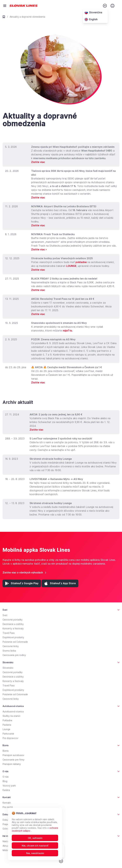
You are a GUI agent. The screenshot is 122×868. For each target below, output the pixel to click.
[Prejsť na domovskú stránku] (24, 6)
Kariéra (6, 790)
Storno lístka (9, 651)
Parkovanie (8, 734)
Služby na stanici (11, 716)
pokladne (81, 262)
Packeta (7, 725)
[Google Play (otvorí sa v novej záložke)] (22, 583)
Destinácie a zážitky (13, 624)
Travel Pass (9, 633)
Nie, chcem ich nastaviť (35, 846)
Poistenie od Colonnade (15, 642)
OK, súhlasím (35, 838)
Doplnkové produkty (13, 637)
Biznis (6, 751)
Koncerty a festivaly (13, 629)
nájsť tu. (68, 331)
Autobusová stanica (13, 712)
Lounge (6, 729)
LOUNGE (71, 266)
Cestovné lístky (11, 646)
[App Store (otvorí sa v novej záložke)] (60, 583)
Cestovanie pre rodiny (14, 655)
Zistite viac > (39, 250)
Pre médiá (8, 807)
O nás (6, 777)
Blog (5, 781)
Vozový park (9, 786)
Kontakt (7, 803)
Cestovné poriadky (13, 620)
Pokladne (7, 720)
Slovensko (8, 668)
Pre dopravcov (10, 738)
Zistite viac (38, 162)
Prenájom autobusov (13, 755)
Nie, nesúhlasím (35, 853)
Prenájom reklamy (12, 764)
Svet (5, 615)
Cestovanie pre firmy (14, 760)
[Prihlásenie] (112, 6)
